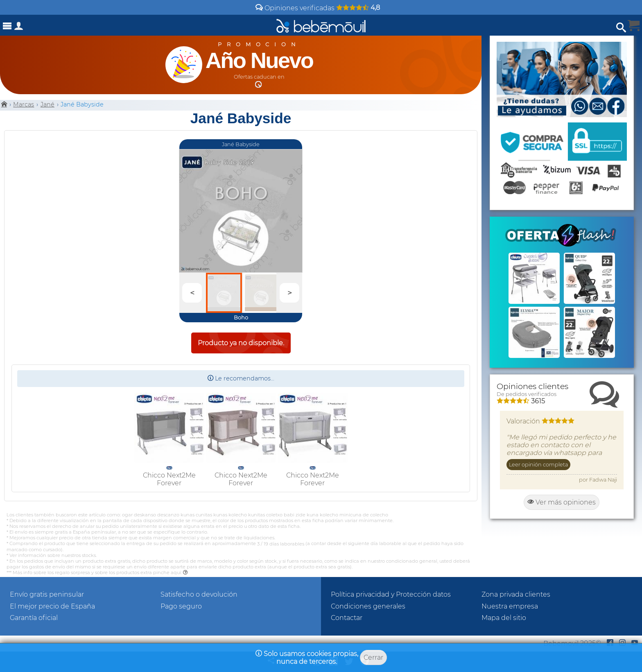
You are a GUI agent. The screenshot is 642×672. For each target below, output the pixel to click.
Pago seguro (181, 606)
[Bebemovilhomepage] (321, 25)
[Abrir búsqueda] (621, 28)
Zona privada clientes (516, 594)
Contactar (347, 618)
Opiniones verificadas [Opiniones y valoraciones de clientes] (318, 8)
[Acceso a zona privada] (19, 28)
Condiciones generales (368, 606)
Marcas (24, 104)
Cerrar (373, 657)
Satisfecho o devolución (199, 594)
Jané (47, 104)
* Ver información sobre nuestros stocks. (52, 555)
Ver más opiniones (562, 502)
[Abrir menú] (7, 26)
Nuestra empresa (510, 606)
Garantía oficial (34, 618)
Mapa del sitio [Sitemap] (504, 618)
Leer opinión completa (538, 465)
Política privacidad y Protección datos (391, 594)
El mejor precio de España (52, 606)
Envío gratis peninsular (47, 594)
